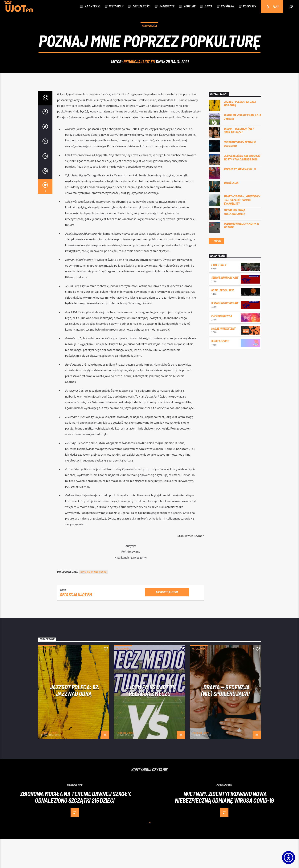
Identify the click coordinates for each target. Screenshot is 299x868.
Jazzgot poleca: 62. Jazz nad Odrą (240, 132)
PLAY (272, 7)
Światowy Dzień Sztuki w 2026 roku (240, 173)
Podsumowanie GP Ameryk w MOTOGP (242, 254)
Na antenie (92, 6)
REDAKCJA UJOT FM (139, 76)
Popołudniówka (222, 345)
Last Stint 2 (219, 294)
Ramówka (227, 6)
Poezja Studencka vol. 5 (240, 198)
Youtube (190, 6)
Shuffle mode (220, 370)
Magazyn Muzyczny (223, 357)
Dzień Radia (231, 212)
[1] (45, 216)
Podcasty (250, 6)
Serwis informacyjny (225, 306)
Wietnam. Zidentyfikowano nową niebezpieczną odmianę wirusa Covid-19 (224, 826)
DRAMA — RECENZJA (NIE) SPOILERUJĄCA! (239, 159)
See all (216, 270)
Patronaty (167, 6)
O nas (208, 6)
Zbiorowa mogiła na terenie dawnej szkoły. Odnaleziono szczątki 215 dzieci (76, 826)
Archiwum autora (167, 621)
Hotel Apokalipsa (223, 319)
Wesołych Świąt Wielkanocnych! (235, 241)
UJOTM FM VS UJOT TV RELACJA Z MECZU (243, 146)
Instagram (116, 6)
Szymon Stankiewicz (94, 601)
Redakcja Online (49, 762)
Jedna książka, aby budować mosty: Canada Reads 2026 (242, 186)
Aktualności (141, 6)
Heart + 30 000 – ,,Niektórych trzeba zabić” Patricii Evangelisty (242, 229)
